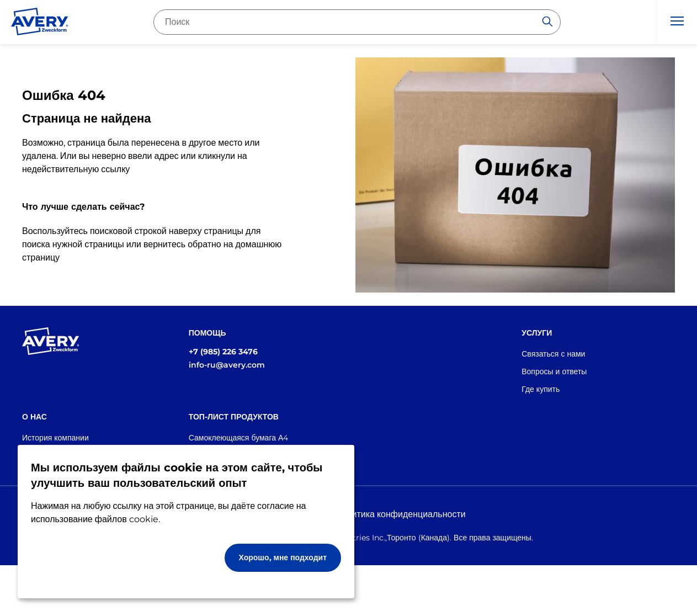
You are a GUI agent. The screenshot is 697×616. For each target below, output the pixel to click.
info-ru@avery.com (227, 365)
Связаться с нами (553, 354)
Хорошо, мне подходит (283, 557)
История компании (55, 438)
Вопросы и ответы (554, 371)
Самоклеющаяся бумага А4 (239, 438)
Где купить (541, 389)
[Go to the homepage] (40, 24)
